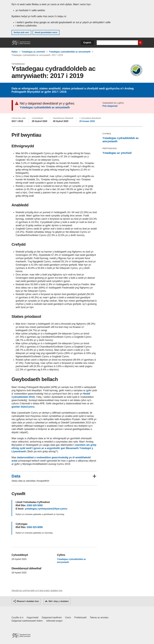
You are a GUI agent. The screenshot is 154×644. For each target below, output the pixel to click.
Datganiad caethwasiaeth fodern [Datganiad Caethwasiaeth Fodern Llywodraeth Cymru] (27, 621)
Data (16, 476)
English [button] (87, 43)
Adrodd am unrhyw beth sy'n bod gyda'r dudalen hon (37, 591)
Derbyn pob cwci (21, 32)
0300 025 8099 (35, 527)
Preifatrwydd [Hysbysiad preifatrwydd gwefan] (80, 617)
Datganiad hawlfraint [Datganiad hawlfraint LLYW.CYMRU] (52, 617)
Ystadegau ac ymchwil (33, 52)
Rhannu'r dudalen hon (28, 601)
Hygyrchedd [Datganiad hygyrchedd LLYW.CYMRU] (33, 617)
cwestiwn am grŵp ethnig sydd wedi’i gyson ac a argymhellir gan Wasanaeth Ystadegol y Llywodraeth (54, 448)
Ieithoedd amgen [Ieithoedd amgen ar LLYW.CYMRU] (54, 621)
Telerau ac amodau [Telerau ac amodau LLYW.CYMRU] (99, 617)
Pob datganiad (110, 106)
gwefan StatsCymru (23, 407)
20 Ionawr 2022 (87, 121)
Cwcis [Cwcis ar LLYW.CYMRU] (68, 617)
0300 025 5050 (35, 505)
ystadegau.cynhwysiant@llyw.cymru (46, 509)
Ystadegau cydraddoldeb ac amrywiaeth (70, 52)
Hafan (15, 52)
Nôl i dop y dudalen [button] (59, 601)
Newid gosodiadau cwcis (46, 32)
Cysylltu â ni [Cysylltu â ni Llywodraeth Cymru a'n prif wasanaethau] (17, 617)
